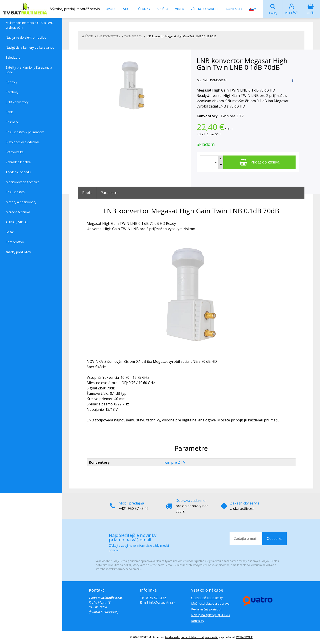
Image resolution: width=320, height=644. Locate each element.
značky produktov (18, 252)
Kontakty (234, 9)
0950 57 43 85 (156, 598)
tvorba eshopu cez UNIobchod (185, 637)
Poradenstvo (15, 242)
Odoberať (274, 539)
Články (144, 9)
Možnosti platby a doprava (210, 604)
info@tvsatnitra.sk (162, 603)
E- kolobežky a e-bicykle (23, 142)
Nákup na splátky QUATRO (210, 615)
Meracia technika (18, 212)
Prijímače (12, 122)
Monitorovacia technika (22, 182)
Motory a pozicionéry (21, 202)
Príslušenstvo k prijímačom (25, 132)
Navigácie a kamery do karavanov (30, 48)
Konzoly (11, 82)
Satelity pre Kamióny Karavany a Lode (29, 70)
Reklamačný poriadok (207, 609)
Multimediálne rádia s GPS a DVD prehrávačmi (29, 25)
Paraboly (12, 92)
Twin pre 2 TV (174, 463)
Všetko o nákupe (205, 9)
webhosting (213, 637)
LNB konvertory (17, 102)
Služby (163, 9)
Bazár (10, 232)
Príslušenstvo (15, 192)
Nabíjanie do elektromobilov (26, 38)
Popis (87, 193)
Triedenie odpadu (18, 172)
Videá (180, 9)
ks (216, 162)
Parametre (110, 193)
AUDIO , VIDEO (17, 222)
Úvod (110, 9)
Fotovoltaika (15, 152)
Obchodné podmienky (207, 598)
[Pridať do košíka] (259, 162)
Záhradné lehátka (18, 162)
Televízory (13, 58)
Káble (10, 112)
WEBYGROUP (244, 637)
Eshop (126, 9)
